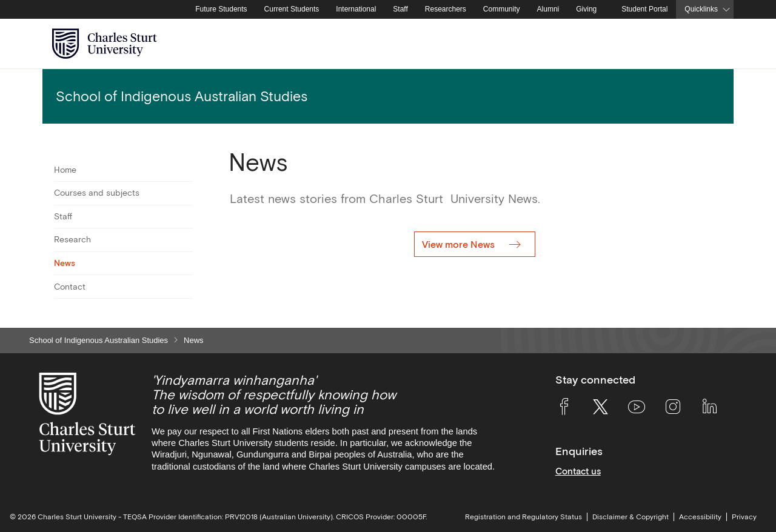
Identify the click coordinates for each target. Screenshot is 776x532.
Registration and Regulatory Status (523, 517)
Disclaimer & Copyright (630, 517)
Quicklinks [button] (701, 9)
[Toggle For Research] (185, 240)
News (65, 263)
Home (65, 170)
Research (72, 239)
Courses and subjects (97, 193)
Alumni (548, 9)
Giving (586, 9)
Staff (400, 9)
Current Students (292, 9)
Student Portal (644, 9)
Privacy (744, 517)
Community (502, 9)
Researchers (446, 9)
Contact (70, 287)
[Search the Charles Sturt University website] (710, 44)
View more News (460, 244)
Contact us (578, 471)
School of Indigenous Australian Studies (99, 340)
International (356, 9)
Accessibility (700, 517)
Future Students (221, 9)
